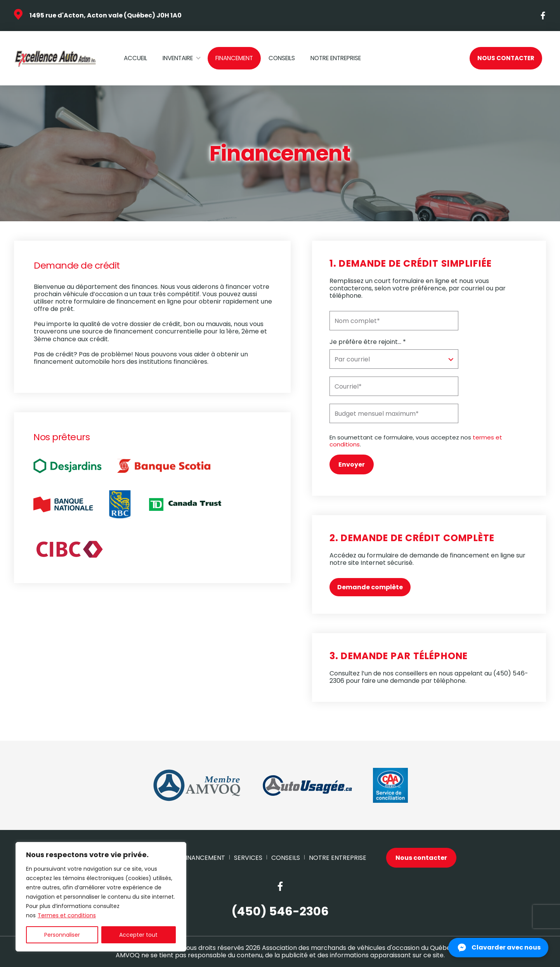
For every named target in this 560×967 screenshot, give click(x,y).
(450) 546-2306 (280, 912)
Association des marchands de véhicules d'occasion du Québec (358, 948)
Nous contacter (506, 58)
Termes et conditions (67, 915)
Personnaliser (62, 935)
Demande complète (370, 587)
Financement (234, 58)
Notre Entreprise (336, 58)
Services (248, 858)
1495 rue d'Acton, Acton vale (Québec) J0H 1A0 (106, 15)
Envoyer (352, 464)
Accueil (135, 58)
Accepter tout (138, 935)
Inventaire (178, 58)
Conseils (282, 58)
